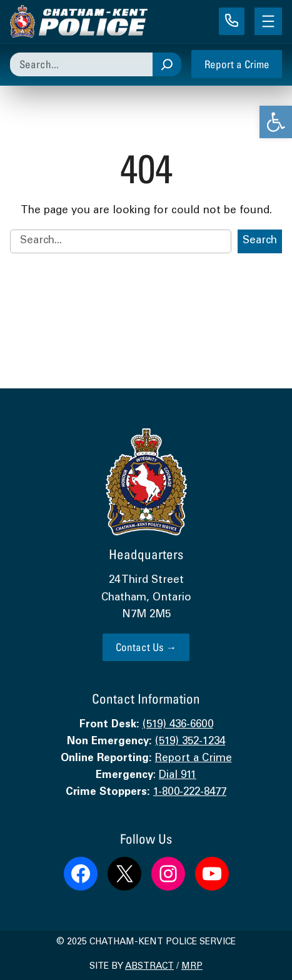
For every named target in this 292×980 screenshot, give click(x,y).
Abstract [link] (149, 967)
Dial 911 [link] (178, 776)
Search (260, 241)
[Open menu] (268, 21)
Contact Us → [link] (146, 647)
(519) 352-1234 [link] (190, 742)
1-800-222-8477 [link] (190, 793)
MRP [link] (192, 967)
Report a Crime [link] (237, 64)
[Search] (167, 64)
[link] (276, 122)
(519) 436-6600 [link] (178, 725)
